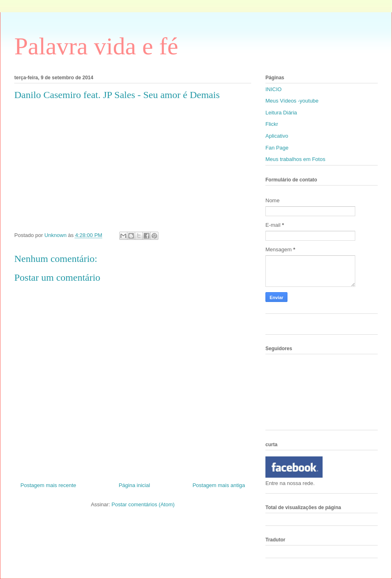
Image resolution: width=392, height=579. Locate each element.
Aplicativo (277, 136)
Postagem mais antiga (219, 485)
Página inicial (135, 485)
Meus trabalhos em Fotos (295, 159)
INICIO (274, 89)
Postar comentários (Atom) (143, 504)
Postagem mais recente (48, 485)
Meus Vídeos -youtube (292, 101)
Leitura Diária (281, 113)
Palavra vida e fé (96, 46)
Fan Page (277, 148)
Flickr (272, 124)
